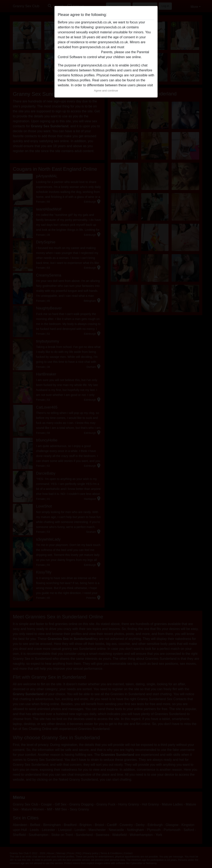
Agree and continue (106, 91)
